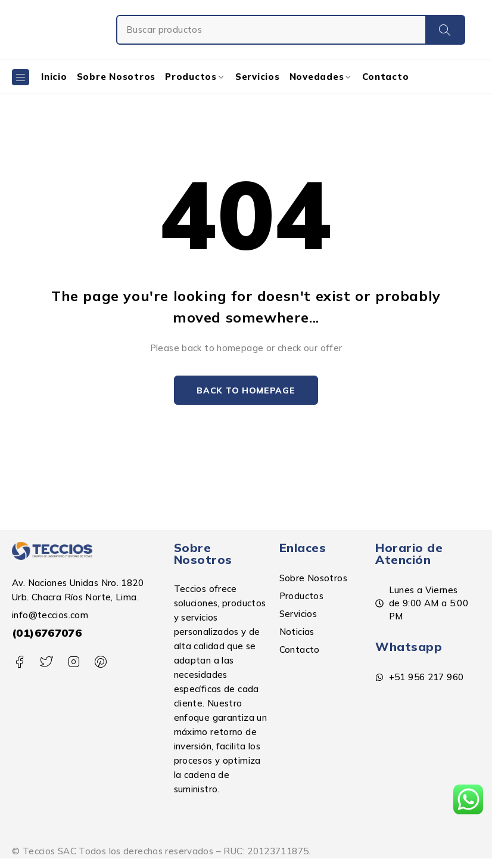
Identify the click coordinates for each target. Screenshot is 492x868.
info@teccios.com (50, 615)
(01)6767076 (47, 633)
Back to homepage (246, 390)
